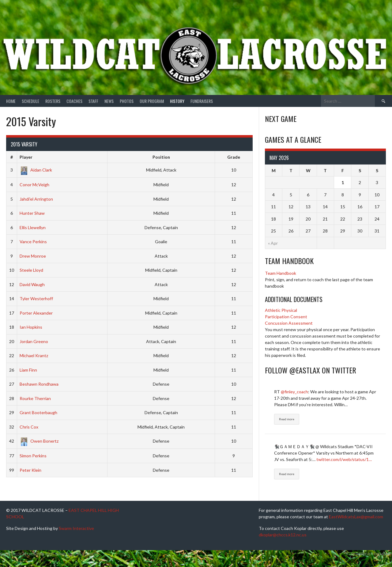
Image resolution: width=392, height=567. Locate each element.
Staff (93, 101)
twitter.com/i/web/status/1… (344, 459)
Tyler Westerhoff (36, 299)
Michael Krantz (34, 355)
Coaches (74, 101)
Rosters (53, 101)
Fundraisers (202, 101)
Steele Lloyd (31, 270)
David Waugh (32, 284)
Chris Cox (29, 427)
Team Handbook (281, 273)
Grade (234, 157)
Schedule (30, 101)
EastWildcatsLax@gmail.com (356, 517)
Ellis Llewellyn (33, 227)
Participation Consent (286, 317)
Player (26, 157)
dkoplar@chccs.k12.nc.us (283, 535)
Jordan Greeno (34, 341)
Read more (287, 419)
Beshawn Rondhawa (39, 384)
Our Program (152, 101)
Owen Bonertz (39, 441)
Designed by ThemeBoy (371, 554)
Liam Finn (28, 370)
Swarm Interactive (76, 528)
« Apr (273, 243)
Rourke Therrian (35, 398)
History (177, 101)
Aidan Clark (36, 170)
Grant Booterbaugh (38, 412)
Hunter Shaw (32, 213)
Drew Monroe (33, 256)
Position (161, 157)
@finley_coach (294, 392)
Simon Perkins (33, 456)
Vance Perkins (33, 242)
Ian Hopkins (31, 327)
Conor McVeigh (34, 185)
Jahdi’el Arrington (36, 199)
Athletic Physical (281, 310)
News (109, 101)
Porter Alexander (36, 313)
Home (11, 101)
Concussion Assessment (289, 323)
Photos (127, 101)
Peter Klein (30, 470)
